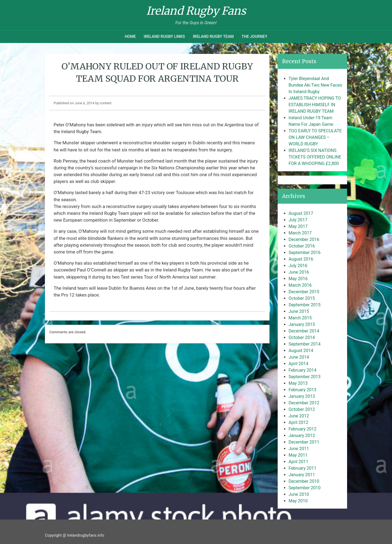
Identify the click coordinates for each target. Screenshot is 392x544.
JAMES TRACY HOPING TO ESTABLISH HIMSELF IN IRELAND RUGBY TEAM (315, 105)
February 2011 (302, 468)
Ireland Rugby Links (164, 37)
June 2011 (299, 449)
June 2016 (299, 272)
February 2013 (302, 390)
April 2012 (298, 422)
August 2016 (301, 259)
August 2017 (301, 213)
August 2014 (301, 351)
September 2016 (305, 253)
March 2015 (300, 318)
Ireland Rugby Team (213, 37)
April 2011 (298, 462)
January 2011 (302, 475)
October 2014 (302, 337)
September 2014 (305, 344)
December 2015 (304, 292)
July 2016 (298, 266)
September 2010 (305, 488)
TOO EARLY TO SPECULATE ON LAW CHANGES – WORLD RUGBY (315, 137)
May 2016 (298, 279)
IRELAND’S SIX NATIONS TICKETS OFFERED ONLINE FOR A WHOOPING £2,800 (315, 157)
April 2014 (298, 364)
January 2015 (302, 324)
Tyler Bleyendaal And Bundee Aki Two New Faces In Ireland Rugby (315, 85)
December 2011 (304, 442)
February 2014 (302, 370)
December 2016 (304, 239)
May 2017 (298, 226)
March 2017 (300, 233)
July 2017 (298, 220)
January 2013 (302, 396)
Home (130, 37)
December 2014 (304, 331)
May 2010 (298, 501)
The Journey (254, 37)
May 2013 (298, 383)
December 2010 (304, 481)
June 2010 (299, 494)
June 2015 (299, 311)
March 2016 (300, 285)
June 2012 (299, 416)
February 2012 (302, 429)
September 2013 (305, 377)
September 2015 (305, 305)
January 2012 (302, 435)
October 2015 (302, 298)
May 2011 (298, 455)
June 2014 (299, 357)
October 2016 (302, 246)
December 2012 (304, 403)
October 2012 (302, 409)
